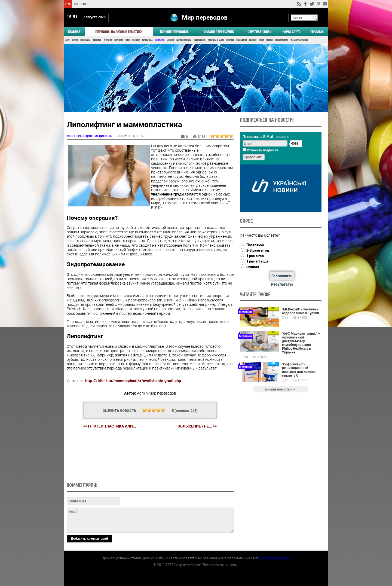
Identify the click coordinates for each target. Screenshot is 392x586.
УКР (76, 4)
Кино (128, 40)
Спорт (261, 40)
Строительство (282, 40)
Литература (147, 40)
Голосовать (282, 276)
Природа (230, 40)
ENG (84, 4)
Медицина (160, 40)
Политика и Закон (216, 40)
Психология (241, 40)
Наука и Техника (184, 40)
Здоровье (97, 40)
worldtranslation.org (274, 558)
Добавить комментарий (89, 538)
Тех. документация (299, 40)
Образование (200, 40)
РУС (68, 4)
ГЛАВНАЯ (74, 32)
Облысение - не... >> (197, 426)
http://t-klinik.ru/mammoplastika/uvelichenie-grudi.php (133, 381)
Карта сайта (292, 32)
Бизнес (75, 40)
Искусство (119, 40)
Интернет (108, 40)
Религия (253, 40)
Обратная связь (259, 32)
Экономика (85, 40)
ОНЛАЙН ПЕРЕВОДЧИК (218, 32)
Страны (269, 40)
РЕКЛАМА (317, 32)
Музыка (170, 40)
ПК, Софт (136, 40)
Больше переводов (174, 32)
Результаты (282, 284)
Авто (67, 40)
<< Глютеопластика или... (110, 426)
